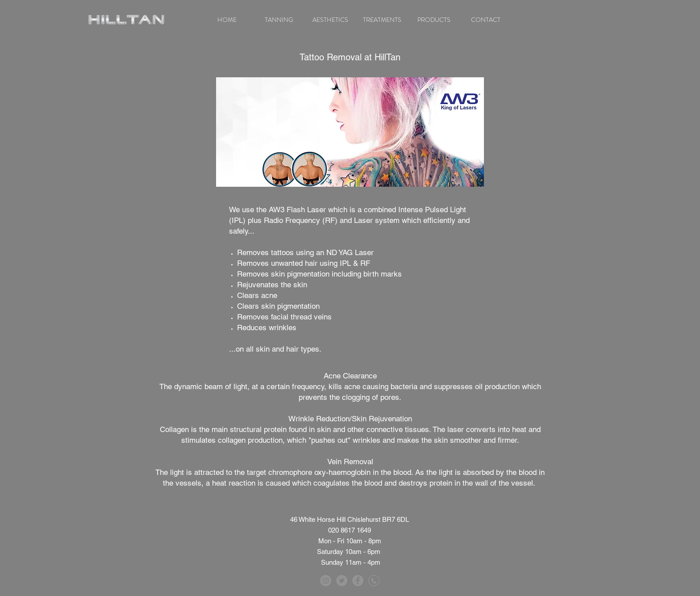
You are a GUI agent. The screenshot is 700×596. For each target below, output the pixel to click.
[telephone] (374, 581)
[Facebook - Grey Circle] (358, 581)
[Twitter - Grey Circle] (342, 581)
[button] (279, 20)
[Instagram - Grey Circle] (326, 581)
